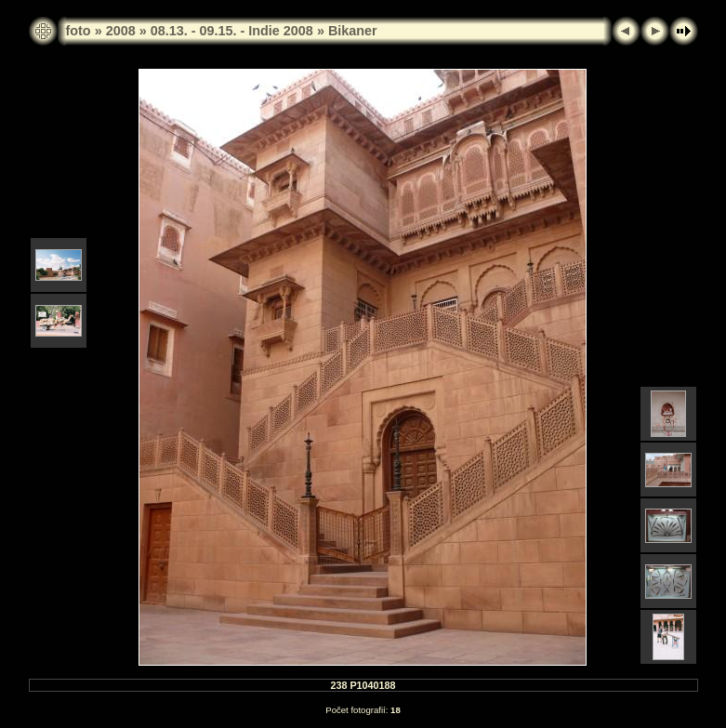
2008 (121, 31)
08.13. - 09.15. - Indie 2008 (232, 31)
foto (79, 31)
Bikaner (353, 31)
